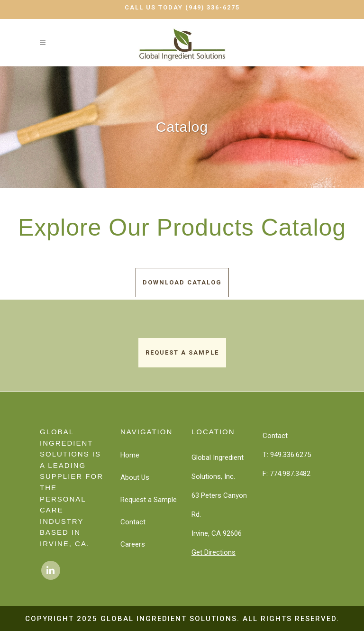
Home (130, 455)
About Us (135, 477)
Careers (133, 544)
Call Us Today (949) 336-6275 (182, 7)
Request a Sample (182, 352)
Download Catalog (182, 282)
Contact (133, 522)
